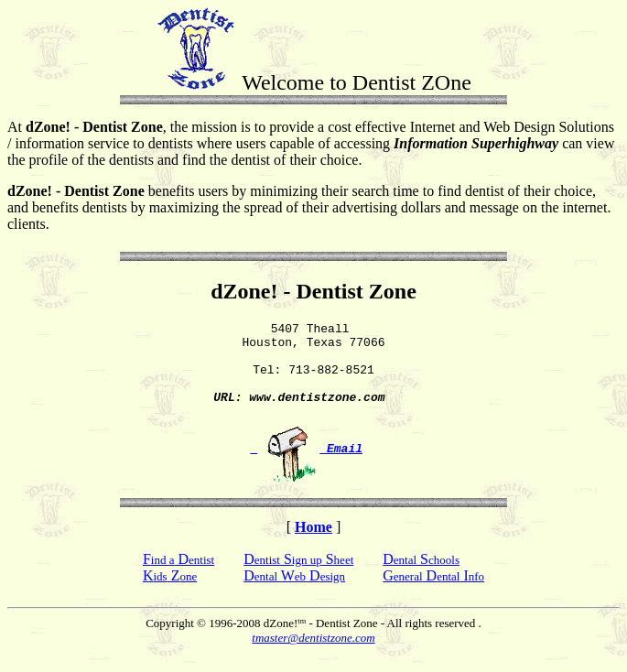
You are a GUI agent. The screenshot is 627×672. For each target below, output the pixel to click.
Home (313, 546)
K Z (170, 595)
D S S (298, 578)
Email (306, 467)
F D (178, 578)
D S (421, 578)
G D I (433, 595)
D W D (294, 595)
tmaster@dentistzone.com (313, 657)
